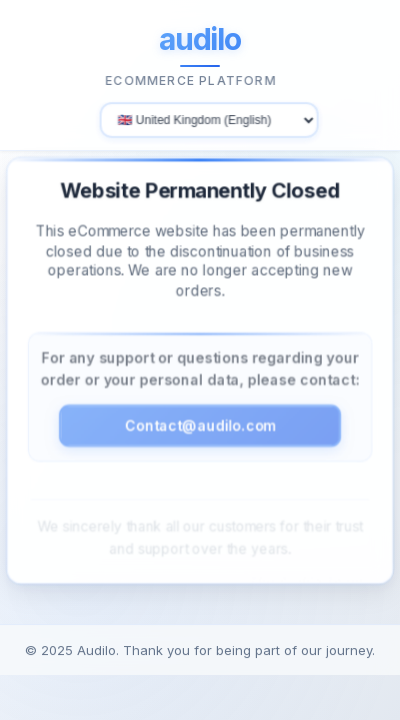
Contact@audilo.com (199, 424)
